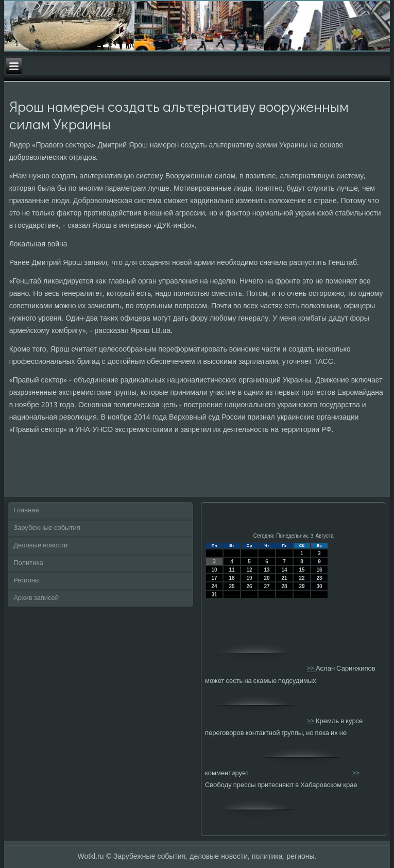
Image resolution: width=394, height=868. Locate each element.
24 (214, 586)
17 (214, 578)
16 (319, 570)
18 (232, 578)
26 (249, 586)
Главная (26, 511)
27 (267, 586)
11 (232, 570)
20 (267, 578)
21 (284, 578)
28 (284, 586)
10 (214, 570)
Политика (28, 563)
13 (267, 570)
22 (302, 578)
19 (249, 578)
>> (311, 669)
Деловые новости (40, 546)
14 (284, 570)
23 (319, 578)
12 (249, 570)
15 (302, 570)
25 (232, 586)
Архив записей (36, 598)
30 (319, 586)
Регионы (27, 581)
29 (302, 586)
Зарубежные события (47, 528)
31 (214, 595)
